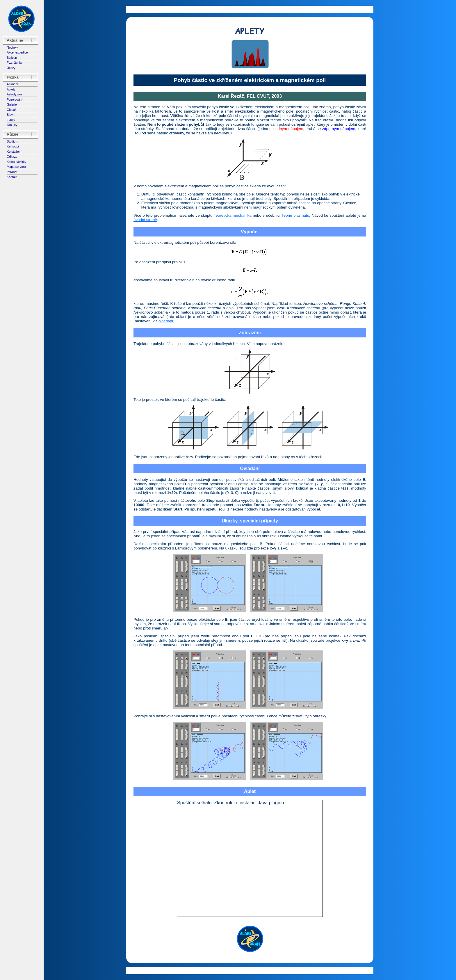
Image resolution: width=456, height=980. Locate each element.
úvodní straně (145, 220)
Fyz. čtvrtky (15, 63)
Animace (13, 84)
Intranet (12, 172)
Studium (12, 141)
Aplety (11, 89)
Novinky (12, 47)
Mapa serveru (16, 167)
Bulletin (12, 58)
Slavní (11, 115)
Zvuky (11, 120)
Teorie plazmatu (295, 215)
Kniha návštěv (16, 162)
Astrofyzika (14, 94)
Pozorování (15, 99)
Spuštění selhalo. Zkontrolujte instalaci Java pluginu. (231, 803)
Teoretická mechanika (233, 215)
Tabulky (12, 125)
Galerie (12, 104)
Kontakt (12, 177)
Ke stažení (14, 152)
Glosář (11, 110)
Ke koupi (13, 146)
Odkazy (12, 156)
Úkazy (11, 68)
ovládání (166, 321)
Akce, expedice (17, 52)
